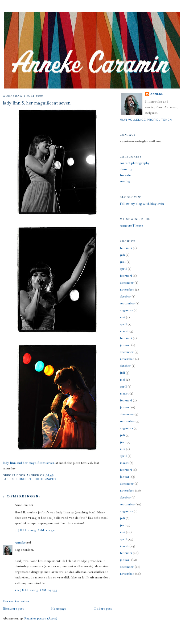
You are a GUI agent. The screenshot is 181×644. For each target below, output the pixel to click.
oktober (125, 296)
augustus (126, 310)
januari (125, 345)
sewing (125, 181)
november (127, 289)
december (127, 283)
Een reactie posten (16, 601)
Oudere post (103, 609)
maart (124, 331)
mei (122, 317)
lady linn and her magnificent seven (29, 463)
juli (122, 255)
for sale (125, 175)
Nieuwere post (13, 609)
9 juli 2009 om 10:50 (35, 530)
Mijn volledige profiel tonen (146, 120)
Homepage (59, 609)
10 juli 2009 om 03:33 (36, 590)
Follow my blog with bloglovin (142, 204)
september (127, 303)
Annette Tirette (131, 226)
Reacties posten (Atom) (41, 618)
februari (126, 248)
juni (123, 262)
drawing (126, 169)
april (123, 269)
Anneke (20, 542)
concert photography (36, 479)
